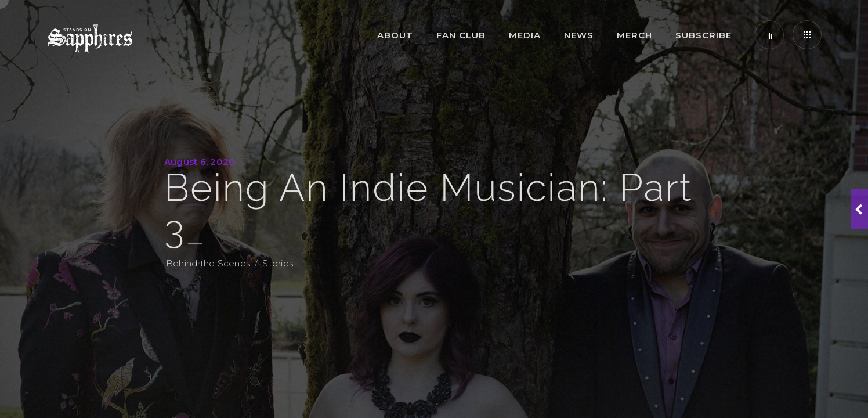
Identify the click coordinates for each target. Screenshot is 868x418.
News (579, 35)
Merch (634, 35)
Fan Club (461, 35)
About (395, 35)
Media (525, 35)
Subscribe (704, 35)
